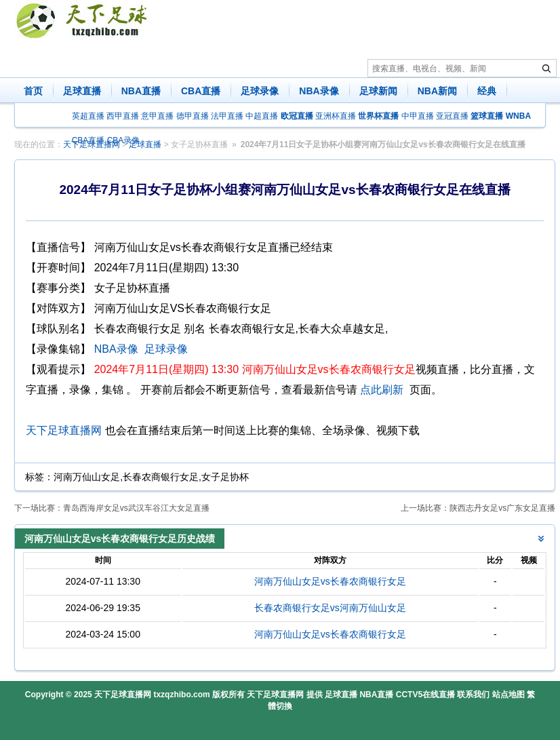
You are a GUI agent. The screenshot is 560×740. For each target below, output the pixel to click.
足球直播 (82, 91)
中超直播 (262, 116)
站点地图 (508, 695)
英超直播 (88, 116)
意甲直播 (157, 116)
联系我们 (473, 695)
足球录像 (260, 91)
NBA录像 (319, 91)
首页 (33, 91)
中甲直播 (418, 116)
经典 (487, 91)
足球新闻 (378, 91)
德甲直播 (193, 116)
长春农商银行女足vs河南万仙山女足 (330, 608)
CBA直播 (201, 91)
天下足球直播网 (64, 430)
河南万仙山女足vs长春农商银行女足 (330, 581)
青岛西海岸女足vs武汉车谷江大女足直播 (136, 508)
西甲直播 (123, 116)
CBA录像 (124, 140)
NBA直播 (141, 91)
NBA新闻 (437, 91)
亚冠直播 (452, 116)
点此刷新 (382, 390)
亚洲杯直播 (336, 116)
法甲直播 (227, 116)
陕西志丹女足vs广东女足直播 (502, 508)
